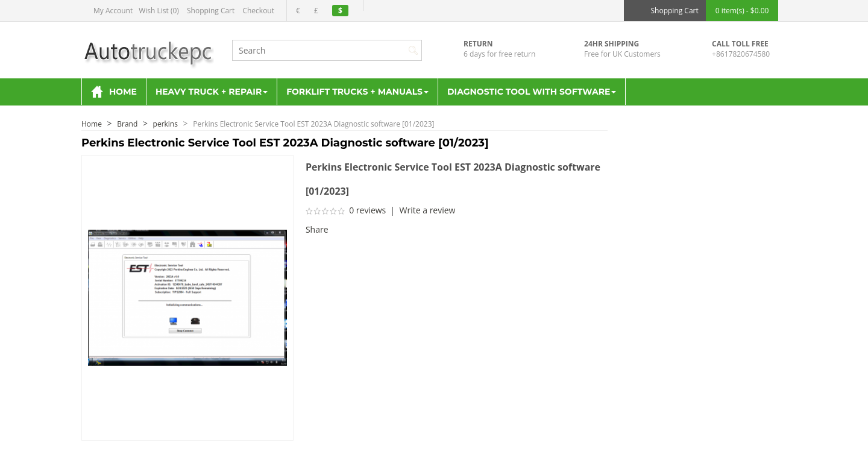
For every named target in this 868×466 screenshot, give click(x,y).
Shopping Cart (211, 11)
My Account (113, 11)
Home (92, 124)
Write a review (428, 210)
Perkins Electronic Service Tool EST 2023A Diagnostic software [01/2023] (313, 124)
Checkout (258, 11)
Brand (127, 124)
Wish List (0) (159, 11)
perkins (165, 124)
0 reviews (367, 210)
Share (317, 229)
